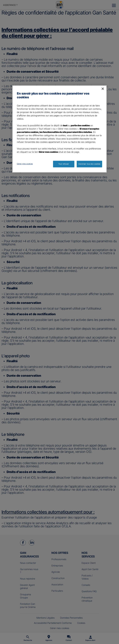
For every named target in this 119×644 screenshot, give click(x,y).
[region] (59, 129)
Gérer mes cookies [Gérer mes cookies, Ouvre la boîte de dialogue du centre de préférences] (25, 164)
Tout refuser (64, 164)
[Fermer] (103, 89)
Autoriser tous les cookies (89, 164)
